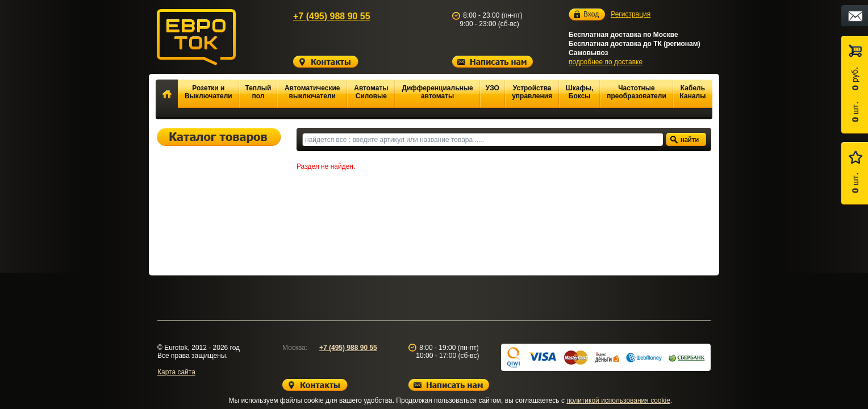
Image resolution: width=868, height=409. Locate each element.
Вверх (755, 373)
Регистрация (631, 14)
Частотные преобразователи (637, 92)
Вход (591, 14)
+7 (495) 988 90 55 (332, 16)
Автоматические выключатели (312, 92)
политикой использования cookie (618, 400)
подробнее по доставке (606, 62)
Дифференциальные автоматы (437, 92)
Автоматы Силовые (371, 92)
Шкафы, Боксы (580, 92)
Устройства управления (532, 92)
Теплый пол (258, 92)
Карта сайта (176, 372)
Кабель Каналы (693, 92)
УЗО (493, 88)
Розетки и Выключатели (208, 92)
